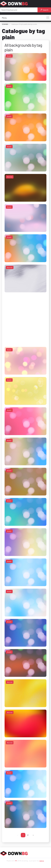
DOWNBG (5, 24)
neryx (42, 861)
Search (44, 10)
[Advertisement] (23, 318)
